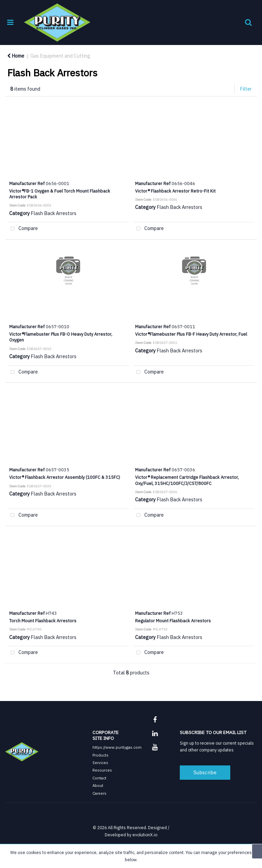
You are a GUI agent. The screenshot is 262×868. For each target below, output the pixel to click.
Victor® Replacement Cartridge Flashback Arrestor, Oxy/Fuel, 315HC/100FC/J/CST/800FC (187, 480)
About (98, 785)
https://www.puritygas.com (117, 747)
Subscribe (205, 772)
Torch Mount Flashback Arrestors (43, 621)
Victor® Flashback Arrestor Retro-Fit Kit (175, 191)
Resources (102, 770)
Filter (246, 89)
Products (100, 755)
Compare (23, 229)
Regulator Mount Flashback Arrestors (173, 621)
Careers (99, 793)
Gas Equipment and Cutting (60, 56)
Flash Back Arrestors (54, 213)
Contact (99, 778)
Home (16, 56)
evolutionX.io (145, 835)
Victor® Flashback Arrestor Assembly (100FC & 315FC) (65, 477)
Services (100, 763)
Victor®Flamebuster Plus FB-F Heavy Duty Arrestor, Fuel (191, 334)
